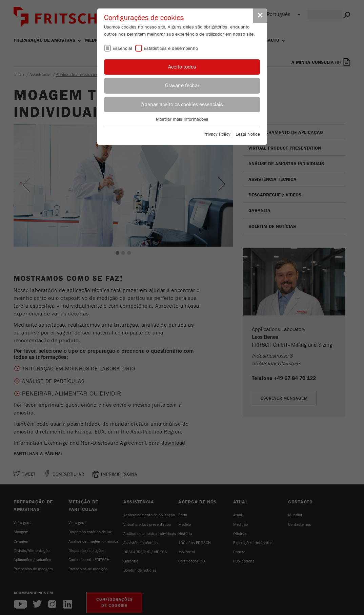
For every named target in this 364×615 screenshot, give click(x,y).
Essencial (122, 49)
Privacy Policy (217, 134)
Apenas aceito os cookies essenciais (182, 104)
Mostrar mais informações (182, 119)
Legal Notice (248, 134)
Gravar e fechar (182, 85)
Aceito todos (182, 67)
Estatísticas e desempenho (171, 49)
